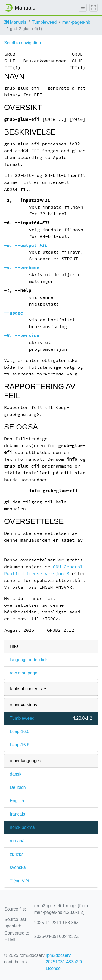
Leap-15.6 (20, 745)
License (53, 968)
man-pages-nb (76, 22)
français (17, 814)
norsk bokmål (23, 827)
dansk (16, 774)
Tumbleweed (44, 22)
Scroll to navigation (22, 43)
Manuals (15, 22)
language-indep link (29, 660)
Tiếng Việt (19, 881)
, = (26, 245)
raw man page (24, 673)
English (17, 801)
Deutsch (18, 787)
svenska (18, 867)
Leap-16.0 (20, 732)
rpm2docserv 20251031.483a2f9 (64, 959)
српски (17, 854)
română (17, 841)
